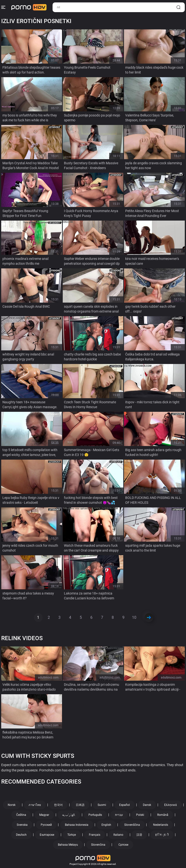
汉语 (139, 835)
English (106, 825)
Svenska (22, 825)
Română (163, 815)
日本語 (80, 805)
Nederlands (161, 825)
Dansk (147, 805)
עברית (119, 815)
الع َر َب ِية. (69, 815)
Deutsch (21, 835)
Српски (123, 845)
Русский (46, 825)
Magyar (44, 815)
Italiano (118, 835)
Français (95, 835)
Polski (140, 815)
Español (124, 805)
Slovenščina (132, 825)
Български (47, 835)
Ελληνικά (170, 805)
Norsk (12, 805)
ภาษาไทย (35, 805)
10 (134, 617)
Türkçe (72, 835)
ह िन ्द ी (162, 835)
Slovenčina (98, 845)
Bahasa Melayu (68, 845)
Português (95, 815)
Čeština (21, 815)
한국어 (58, 805)
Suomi (102, 805)
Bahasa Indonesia (77, 825)
